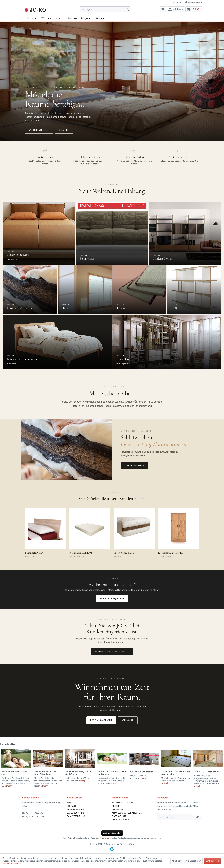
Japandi (60, 18)
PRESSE (116, 806)
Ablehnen (177, 861)
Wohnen (46, 18)
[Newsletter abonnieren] (197, 817)
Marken (72, 18)
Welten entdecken (39, 130)
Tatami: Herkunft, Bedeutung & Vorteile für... (176, 773)
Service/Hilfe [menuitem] (193, 2)
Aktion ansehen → (134, 465)
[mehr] (9, 786)
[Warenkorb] (194, 9)
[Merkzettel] (163, 9)
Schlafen (32, 18)
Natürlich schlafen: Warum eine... (14, 773)
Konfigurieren (212, 861)
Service (100, 18)
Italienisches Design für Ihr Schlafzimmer (79, 773)
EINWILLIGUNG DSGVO (122, 803)
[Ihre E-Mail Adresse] (175, 817)
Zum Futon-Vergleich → (112, 598)
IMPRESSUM (118, 809)
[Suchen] (127, 9)
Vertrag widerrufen (112, 833)
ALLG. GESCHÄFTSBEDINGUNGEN (127, 813)
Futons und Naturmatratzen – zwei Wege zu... (112, 773)
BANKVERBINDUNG (76, 816)
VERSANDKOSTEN (75, 809)
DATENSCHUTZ (119, 816)
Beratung (64, 130)
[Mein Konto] (176, 9)
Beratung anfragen (101, 720)
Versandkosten (106, 838)
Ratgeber (86, 18)
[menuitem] (105, 9)
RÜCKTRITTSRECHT (121, 820)
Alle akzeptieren (193, 861)
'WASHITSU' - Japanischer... (207, 772)
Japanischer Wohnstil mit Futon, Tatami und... (46, 773)
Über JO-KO (128, 720)
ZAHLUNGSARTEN (75, 813)
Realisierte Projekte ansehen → (112, 652)
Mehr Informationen (12, 863)
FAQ (69, 803)
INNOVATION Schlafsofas (141, 772)
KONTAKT (71, 806)
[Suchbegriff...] (105, 9)
